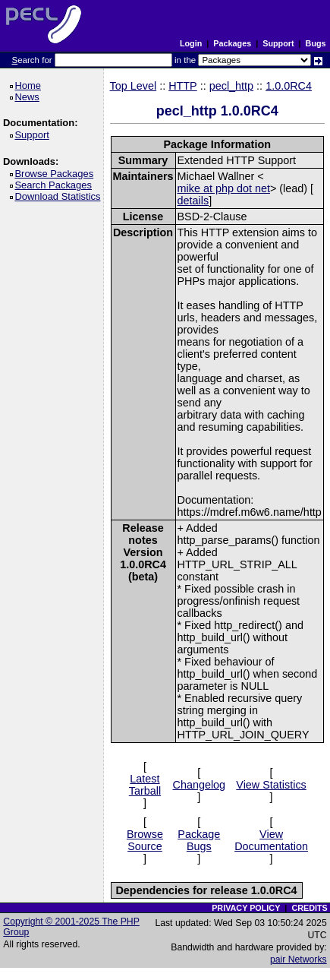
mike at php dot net (224, 188)
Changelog (199, 785)
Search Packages (55, 185)
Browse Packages (57, 174)
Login (191, 43)
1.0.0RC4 (289, 86)
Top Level (134, 86)
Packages (232, 43)
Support (278, 43)
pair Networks (299, 959)
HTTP (183, 86)
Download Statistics (60, 196)
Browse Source (145, 840)
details (193, 201)
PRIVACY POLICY (246, 908)
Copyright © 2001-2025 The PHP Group (71, 927)
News (29, 97)
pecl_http (231, 86)
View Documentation (271, 840)
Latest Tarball (145, 785)
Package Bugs (199, 840)
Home (30, 85)
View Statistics (271, 785)
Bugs (316, 43)
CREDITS (309, 908)
